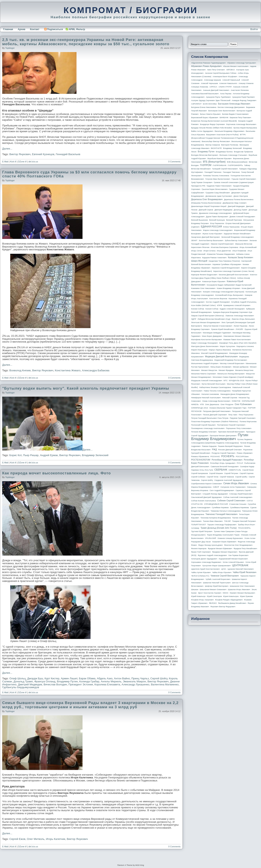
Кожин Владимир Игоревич (229, 288)
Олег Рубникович (243, 404)
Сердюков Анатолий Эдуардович (229, 480)
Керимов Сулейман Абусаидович (227, 264)
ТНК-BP (227, 521)
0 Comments (174, 162)
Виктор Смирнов (213, 145)
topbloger (10, 48)
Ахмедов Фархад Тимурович (244, 100)
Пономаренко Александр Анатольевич (208, 428)
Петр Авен (233, 415)
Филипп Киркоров (199, 549)
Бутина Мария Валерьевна (245, 128)
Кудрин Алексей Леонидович (232, 309)
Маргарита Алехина (245, 346)
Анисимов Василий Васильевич (205, 94)
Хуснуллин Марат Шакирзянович (217, 566)
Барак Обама (87, 678)
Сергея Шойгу (207, 480)
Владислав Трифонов (243, 152)
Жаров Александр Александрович (218, 230)
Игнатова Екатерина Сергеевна (224, 247)
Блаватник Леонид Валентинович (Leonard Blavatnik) (214, 121)
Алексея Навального (228, 83)
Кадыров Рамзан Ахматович (214, 258)
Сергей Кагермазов (199, 473)
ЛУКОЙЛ (239, 329)
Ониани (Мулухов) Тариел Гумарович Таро (228, 408)
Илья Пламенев (239, 251)
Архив (22, 29)
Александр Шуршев (213, 80)
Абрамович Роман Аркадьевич (206, 66)
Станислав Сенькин (238, 504)
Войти (254, 29)
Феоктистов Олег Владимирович (238, 545)
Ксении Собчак (198, 309)
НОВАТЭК (236, 401)
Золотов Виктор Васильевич (211, 241)
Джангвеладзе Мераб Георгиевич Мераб (209, 206)
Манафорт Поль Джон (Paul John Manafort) (238, 343)
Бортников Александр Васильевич (241, 124)
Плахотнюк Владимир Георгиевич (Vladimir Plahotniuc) (215, 422)
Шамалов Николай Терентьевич (217, 583)
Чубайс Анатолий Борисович (218, 579)
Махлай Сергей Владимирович (214, 353)
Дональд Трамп (23, 681)
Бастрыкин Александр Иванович (234, 104)
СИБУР (216, 487)
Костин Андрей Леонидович (218, 302)
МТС (225, 381)
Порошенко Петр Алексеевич (239, 428)
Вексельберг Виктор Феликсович (216, 141)
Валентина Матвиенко (165, 684)
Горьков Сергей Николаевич (244, 179)
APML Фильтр (77, 29)
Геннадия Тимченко (231, 172)
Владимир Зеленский (95, 455)
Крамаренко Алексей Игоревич (237, 305)
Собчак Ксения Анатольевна (203, 501)
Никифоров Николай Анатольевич (206, 398)
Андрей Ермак (49, 455)
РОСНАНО (215, 457)
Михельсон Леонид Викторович (231, 374)
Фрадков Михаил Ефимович (220, 549)
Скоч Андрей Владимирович (222, 490)
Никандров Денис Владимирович (235, 394)
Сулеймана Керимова (239, 508)
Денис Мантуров (241, 196)
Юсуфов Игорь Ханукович (202, 600)
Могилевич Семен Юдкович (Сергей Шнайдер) (233, 377)
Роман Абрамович (245, 453)
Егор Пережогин (217, 223)
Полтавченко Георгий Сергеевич (231, 425)
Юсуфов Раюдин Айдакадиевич (229, 600)
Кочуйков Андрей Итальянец (244, 302)
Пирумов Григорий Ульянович (243, 418)
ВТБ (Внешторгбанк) (214, 162)
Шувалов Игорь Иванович (239, 590)
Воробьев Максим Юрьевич (220, 159)
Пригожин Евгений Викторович (231, 432)
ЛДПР (194, 319)
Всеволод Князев (20, 370)
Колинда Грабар (89, 681)
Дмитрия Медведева (223, 210)
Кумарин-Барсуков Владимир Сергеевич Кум (233, 312)
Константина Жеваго (68, 370)
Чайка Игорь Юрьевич (222, 572)
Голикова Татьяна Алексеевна (216, 176)
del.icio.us (33, 162)
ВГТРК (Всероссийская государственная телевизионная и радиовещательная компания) (222, 138)
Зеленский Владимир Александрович (238, 237)
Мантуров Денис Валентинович (205, 346)
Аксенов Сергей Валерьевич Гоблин (221, 73)
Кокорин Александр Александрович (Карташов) (224, 292)
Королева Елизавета (107, 684)
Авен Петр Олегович (216, 70)
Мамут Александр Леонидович (204, 343)
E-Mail (5, 162)
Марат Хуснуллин (227, 346)
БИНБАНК (224, 118)
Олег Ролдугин (227, 404)
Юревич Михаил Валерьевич (243, 593)
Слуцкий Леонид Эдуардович (215, 494)
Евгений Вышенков (199, 220)
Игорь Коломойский (248, 247)
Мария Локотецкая (199, 350)
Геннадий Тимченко (213, 172)
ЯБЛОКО (213, 603)
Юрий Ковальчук (198, 596)
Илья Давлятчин (224, 251)
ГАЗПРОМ (206, 165)
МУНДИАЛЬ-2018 (237, 381)
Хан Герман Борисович (238, 555)
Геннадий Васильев (68, 154)
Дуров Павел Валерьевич (217, 217)
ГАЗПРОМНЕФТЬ (235, 165)
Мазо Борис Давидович (212, 336)
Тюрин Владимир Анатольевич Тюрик (223, 535)
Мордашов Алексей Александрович (207, 381)
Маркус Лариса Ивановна (220, 350)
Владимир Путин (67, 681)
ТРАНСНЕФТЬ (244, 528)
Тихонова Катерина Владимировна (216, 518)
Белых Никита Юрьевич (210, 114)
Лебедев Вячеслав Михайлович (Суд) (214, 319)
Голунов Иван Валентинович (218, 179)
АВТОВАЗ (230, 70)
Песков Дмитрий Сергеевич (215, 415)
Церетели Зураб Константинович (205, 569)
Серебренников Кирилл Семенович (207, 484)
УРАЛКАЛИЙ (211, 538)
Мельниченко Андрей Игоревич (205, 363)
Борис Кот (16, 455)
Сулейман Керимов (220, 508)
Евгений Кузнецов (43, 154)
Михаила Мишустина (244, 370)
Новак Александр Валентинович (216, 401)
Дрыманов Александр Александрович (215, 213)
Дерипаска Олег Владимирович (207, 199)
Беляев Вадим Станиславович (235, 114)
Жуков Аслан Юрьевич (212, 234)
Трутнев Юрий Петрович (202, 531)
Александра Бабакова (96, 370)
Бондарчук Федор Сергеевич (212, 124)
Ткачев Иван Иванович (213, 521)
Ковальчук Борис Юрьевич (214, 281)
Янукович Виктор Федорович (223, 607)
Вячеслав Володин (55, 684)
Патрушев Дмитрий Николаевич (217, 411)
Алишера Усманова (200, 87)
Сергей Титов (213, 477)
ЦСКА (224, 569)
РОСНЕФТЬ (228, 456)
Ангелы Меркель (111, 681)
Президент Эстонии (81, 684)
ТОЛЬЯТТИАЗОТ (199, 525)
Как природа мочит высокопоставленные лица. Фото (57, 473)
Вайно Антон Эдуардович (202, 131)
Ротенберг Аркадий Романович (227, 460)
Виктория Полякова (230, 145)
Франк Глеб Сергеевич (201, 552)
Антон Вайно (122, 678)
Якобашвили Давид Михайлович (232, 603)
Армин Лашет (69, 678)
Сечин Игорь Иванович (236, 483)
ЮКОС (226, 593)
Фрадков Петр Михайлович (245, 549)
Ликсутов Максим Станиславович (218, 326)
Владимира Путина (224, 152)
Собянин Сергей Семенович (231, 501)
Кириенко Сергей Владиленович (226, 268)
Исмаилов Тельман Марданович (221, 254)
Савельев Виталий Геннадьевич (225, 467)
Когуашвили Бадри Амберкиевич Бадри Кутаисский (229, 285)
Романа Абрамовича (200, 457)
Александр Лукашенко (136, 684)
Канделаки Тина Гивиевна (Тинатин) (224, 261)
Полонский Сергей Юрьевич (203, 425)
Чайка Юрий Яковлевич (244, 572)
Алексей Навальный (231, 80)
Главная (8, 29)
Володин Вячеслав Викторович (205, 155)
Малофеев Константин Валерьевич (207, 340)
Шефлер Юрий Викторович (217, 586)
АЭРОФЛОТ (196, 104)
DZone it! (22, 162)
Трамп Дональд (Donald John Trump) (219, 528)
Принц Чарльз (140, 678)
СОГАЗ (250, 501)
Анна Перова (226, 94)
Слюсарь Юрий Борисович (241, 494)
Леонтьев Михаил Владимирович (206, 322)
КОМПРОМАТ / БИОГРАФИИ (130, 10)
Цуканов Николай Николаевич (241, 569)
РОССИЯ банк (242, 457)
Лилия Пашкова (241, 326)
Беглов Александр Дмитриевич (231, 107)
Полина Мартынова (248, 422)
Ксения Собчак (212, 309)
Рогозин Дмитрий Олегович (230, 450)
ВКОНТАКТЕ (216, 148)
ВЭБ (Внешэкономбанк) (237, 162)
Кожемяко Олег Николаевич (203, 288)
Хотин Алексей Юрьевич (233, 562)
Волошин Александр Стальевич (233, 155)
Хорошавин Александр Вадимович (206, 562)
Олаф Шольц (18, 678)
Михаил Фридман (226, 370)
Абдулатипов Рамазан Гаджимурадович (208, 63)
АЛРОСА (213, 87)
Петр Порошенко (246, 415)
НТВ (202, 404)
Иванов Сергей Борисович (222, 244)
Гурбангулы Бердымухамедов (21, 687)
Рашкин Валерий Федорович (230, 446)
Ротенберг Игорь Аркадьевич (223, 463)
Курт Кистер (52, 678)
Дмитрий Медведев (30, 684)
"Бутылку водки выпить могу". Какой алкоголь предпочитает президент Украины (86, 388)
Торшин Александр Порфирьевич (222, 525)
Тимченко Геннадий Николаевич (222, 514)
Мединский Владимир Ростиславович (231, 360)
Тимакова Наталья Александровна (226, 511)
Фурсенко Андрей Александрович (212, 555)
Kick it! (13, 162)
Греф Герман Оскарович (202, 182)
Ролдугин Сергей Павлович (223, 453)
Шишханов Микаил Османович (213, 590)
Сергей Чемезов (227, 477)
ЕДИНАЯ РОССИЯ (211, 227)
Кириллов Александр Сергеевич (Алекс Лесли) (234, 271)
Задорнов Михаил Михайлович (237, 234)
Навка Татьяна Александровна (217, 391)
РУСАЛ (240, 463)
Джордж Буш (35, 678)
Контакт (35, 29)
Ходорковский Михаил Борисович (233, 559)
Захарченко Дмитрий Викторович (206, 237)
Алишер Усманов (246, 83)
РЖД (214, 449)
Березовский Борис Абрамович (205, 118)
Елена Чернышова (231, 227)
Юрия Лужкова (246, 596)
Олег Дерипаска (212, 404)
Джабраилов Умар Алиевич (235, 203)
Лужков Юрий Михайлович (223, 329)
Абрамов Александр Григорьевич (242, 63)
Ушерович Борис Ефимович (224, 542)
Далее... (7, 149)
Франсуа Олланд (45, 681)
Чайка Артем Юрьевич (201, 572)
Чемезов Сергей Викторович (225, 576)
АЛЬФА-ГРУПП (225, 87)
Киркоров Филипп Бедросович (204, 275)
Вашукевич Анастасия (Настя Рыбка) (222, 135)
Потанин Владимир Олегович (204, 432)
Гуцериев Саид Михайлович (218, 193)
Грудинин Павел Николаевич (219, 186)
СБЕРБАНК (221, 470)
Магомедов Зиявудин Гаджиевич (217, 333)
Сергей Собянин (198, 477)
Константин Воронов (218, 299)
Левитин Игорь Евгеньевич (243, 319)
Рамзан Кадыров (209, 446)
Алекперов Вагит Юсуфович (225, 77)
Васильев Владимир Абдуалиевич (229, 131)
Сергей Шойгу (159, 678)
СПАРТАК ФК (197, 504)
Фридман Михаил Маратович (225, 552)
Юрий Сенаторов (214, 596)
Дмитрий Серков (206, 210)
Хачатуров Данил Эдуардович (204, 559)
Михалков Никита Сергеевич (204, 374)
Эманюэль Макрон (134, 681)
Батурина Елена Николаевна (204, 107)
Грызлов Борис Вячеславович (215, 189)
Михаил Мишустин (209, 370)
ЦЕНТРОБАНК (240, 565)
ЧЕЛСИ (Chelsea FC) (200, 576)
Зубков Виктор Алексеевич (236, 241)
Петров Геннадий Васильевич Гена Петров (210, 418)
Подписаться (54, 29)
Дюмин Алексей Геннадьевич (242, 217)
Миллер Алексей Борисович (232, 363)
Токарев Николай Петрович (244, 521)
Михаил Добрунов (241, 367)
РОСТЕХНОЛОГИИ (201, 460)
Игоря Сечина (209, 251)
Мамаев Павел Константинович (237, 340)
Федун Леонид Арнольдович (210, 545)
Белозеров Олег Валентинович (222, 111)
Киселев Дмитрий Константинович (234, 275)
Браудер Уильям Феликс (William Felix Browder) (212, 128)
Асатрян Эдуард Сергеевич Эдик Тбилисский (211, 100)
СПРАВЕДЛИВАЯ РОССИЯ (216, 504)
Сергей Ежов (17, 839)
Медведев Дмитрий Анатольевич (221, 356)
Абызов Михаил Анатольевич (236, 66)
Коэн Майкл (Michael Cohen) (203, 305)
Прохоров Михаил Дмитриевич (223, 436)
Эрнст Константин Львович (210, 593)
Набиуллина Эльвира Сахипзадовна (215, 387)
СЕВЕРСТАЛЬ (235, 470)
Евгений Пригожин (234, 220)
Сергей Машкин (216, 473)
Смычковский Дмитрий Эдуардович (206, 497)
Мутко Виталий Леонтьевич (214, 384)
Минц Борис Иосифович (221, 367)
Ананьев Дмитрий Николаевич (216, 90)
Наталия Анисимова (210, 394)
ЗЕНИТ (194, 241)
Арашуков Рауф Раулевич (243, 97)
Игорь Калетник (56, 839)
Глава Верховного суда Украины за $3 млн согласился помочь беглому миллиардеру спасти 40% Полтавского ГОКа (89, 174)
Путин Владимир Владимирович (220, 437)
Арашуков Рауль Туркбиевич (218, 97)
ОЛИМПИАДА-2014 (200, 408)
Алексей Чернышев (209, 83)
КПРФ (220, 305)
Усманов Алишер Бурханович (230, 538)
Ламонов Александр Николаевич (240, 316)
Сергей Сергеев (246, 473)
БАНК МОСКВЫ (210, 104)
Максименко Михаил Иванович (237, 336)
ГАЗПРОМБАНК (219, 165)
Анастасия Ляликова (240, 90)
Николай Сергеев (230, 398)
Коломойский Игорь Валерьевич (229, 295)
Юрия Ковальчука (231, 596)
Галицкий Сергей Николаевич (225, 169)
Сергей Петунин (231, 473)
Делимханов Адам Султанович (219, 196)
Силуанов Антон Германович (233, 487)
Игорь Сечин (197, 251)
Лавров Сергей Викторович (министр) (208, 316)
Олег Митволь (36, 839)
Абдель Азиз (105, 678)
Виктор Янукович (20, 154)
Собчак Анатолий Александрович (238, 497)
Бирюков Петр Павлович (240, 118)
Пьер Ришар (31, 455)
